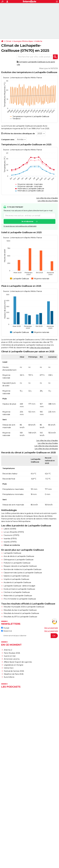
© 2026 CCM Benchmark (30, 845)
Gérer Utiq (26, 843)
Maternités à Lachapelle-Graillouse (18, 596)
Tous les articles (14, 841)
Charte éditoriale (33, 838)
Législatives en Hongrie (14, 665)
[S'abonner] (29, 636)
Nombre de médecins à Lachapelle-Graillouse (22, 569)
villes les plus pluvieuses (40, 348)
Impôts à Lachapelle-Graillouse (16, 579)
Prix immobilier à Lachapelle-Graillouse (20, 599)
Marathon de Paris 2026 (14, 674)
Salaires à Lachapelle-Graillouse (16, 576)
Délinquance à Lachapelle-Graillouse (19, 560)
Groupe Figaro (48, 843)
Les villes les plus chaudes (47, 198)
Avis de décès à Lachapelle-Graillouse (19, 556)
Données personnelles (43, 841)
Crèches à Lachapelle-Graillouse (17, 592)
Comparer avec (8, 140)
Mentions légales (36, 843)
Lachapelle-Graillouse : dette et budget (19, 586)
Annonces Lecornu (12, 659)
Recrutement (30, 841)
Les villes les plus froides (48, 201)
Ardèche (39, 41)
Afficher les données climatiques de (18, 134)
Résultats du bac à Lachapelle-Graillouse (20, 610)
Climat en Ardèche (12, 545)
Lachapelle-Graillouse (12, 553)
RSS (22, 841)
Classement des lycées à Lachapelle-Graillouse (23, 573)
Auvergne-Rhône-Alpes (23, 41)
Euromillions (9, 677)
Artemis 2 (8, 650)
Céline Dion (9, 668)
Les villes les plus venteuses (46, 449)
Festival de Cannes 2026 (14, 671)
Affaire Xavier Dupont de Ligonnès (18, 662)
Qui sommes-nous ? (13, 838)
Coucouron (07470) (11, 535)
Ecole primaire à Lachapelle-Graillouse (19, 589)
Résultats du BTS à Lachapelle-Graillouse (20, 617)
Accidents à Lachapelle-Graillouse (17, 582)
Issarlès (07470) (10, 542)
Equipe (24, 838)
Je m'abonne (27, 221)
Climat (8, 41)
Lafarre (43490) (10, 529)
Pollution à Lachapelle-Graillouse (17, 563)
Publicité (43, 838)
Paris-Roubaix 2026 (12, 653)
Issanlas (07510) (10, 539)
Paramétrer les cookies (14, 843)
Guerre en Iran (10, 656)
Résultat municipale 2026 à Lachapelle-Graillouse (24, 607)
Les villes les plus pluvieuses (46, 446)
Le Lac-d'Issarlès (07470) (14, 532)
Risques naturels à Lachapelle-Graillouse (20, 566)
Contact (50, 838)
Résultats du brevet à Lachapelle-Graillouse (21, 613)
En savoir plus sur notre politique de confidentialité (20, 226)
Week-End (6, 631)
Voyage (5, 628)
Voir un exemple (51, 628)
